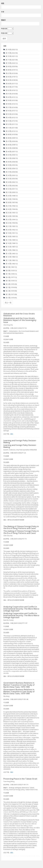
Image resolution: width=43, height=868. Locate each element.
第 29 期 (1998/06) (10, 199)
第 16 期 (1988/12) (10, 243)
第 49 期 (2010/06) (10, 134)
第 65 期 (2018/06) (10, 80)
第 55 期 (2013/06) (10, 114)
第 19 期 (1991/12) (10, 233)
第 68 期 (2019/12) (10, 70)
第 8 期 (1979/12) (10, 271)
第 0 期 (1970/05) (10, 298)
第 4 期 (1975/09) (10, 284)
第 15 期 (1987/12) (10, 247)
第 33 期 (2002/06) (10, 186)
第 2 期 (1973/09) (10, 291)
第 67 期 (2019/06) (10, 73)
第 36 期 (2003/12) (10, 175)
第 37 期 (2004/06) (10, 172)
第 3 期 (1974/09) (10, 287)
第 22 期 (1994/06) (10, 223)
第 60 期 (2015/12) (10, 97)
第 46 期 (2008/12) (10, 145)
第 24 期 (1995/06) (10, 216)
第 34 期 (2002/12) (10, 182)
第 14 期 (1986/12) (10, 250)
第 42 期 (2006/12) (10, 155)
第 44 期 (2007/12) (10, 151)
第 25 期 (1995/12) (10, 213)
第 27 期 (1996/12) (10, 206)
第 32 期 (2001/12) (10, 189)
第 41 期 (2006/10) (10, 158)
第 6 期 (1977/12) (10, 277)
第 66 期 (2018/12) (10, 77)
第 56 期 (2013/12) (10, 111)
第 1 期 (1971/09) (10, 294)
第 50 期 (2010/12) (10, 131)
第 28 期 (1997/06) (10, 202)
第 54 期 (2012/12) (10, 117)
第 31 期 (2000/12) (10, 192)
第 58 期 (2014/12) (10, 104)
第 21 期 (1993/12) (10, 226)
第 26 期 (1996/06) (10, 209)
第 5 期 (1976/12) (10, 281)
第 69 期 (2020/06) (10, 66)
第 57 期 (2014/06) (10, 107)
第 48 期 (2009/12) (10, 138)
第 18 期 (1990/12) (10, 236)
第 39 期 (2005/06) (10, 165)
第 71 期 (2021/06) (10, 60)
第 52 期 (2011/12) (10, 124)
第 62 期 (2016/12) (10, 90)
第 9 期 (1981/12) (10, 267)
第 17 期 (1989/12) (10, 240)
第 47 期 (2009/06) (10, 141)
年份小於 (4, 33)
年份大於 (4, 29)
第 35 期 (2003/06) (10, 179)
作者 (3, 12)
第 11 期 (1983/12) (10, 260)
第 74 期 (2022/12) (10, 49)
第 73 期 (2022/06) (10, 53)
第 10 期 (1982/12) (10, 264)
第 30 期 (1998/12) (10, 196)
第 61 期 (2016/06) (10, 94)
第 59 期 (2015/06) (10, 100)
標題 (3, 3)
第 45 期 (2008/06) (10, 148)
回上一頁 (8, 303)
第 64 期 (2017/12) (10, 83)
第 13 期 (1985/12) (10, 253)
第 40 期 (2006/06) (10, 162)
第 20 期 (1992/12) (10, 230)
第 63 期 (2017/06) (10, 87)
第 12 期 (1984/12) (10, 257)
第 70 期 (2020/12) (10, 63)
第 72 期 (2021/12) (10, 56)
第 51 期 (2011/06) (10, 128)
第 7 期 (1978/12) (10, 274)
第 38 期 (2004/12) (10, 168)
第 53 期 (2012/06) (10, 121)
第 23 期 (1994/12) (10, 219)
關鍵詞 (3, 20)
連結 (12, 434)
